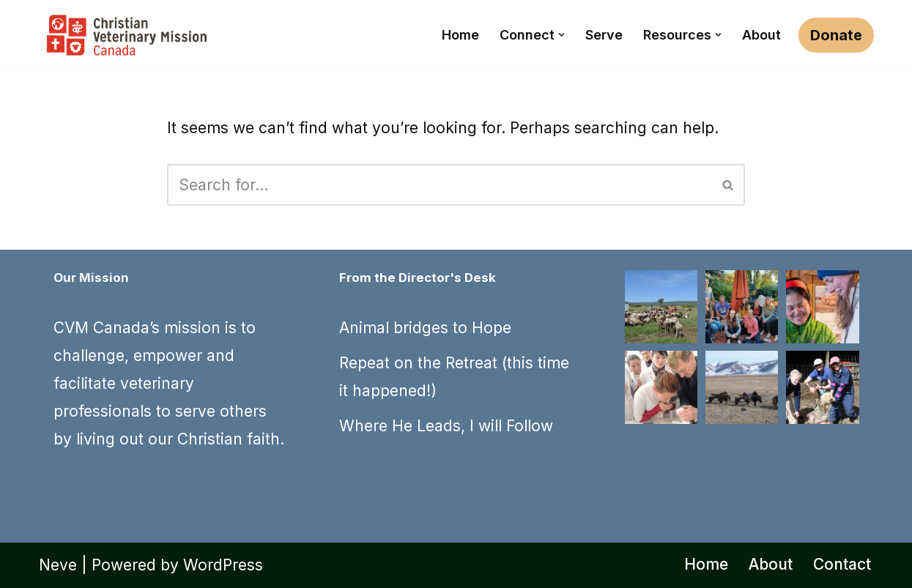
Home (460, 35)
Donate (836, 35)
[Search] (440, 185)
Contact (842, 564)
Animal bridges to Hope (425, 328)
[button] (561, 35)
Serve (604, 35)
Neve (58, 565)
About (761, 35)
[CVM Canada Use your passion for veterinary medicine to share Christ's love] (127, 35)
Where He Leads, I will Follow (446, 426)
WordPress (223, 565)
